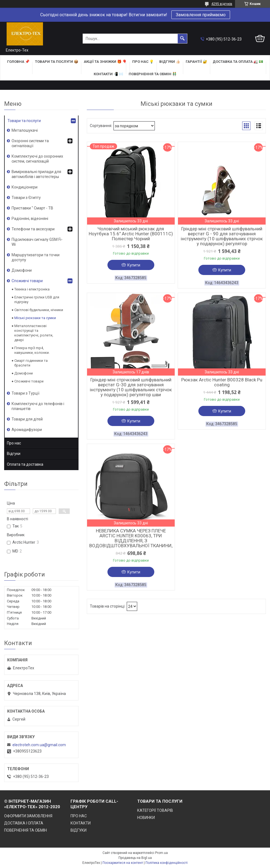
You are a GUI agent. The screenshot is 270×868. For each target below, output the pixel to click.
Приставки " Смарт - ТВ (32, 208)
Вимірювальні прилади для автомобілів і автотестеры (36, 174)
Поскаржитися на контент (123, 863)
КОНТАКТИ (81, 823)
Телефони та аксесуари (33, 229)
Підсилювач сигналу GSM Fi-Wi (37, 242)
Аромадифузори (27, 430)
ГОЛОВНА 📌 (18, 62)
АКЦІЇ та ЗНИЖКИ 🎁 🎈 (105, 62)
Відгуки (14, 454)
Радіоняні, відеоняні (30, 219)
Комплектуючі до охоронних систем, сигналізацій (37, 159)
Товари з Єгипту (26, 198)
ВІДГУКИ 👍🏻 (170, 62)
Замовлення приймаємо (201, 15)
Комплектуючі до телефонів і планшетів (38, 406)
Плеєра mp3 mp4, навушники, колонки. (32, 350)
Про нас (14, 443)
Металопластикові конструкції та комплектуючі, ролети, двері (34, 333)
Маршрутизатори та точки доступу (36, 257)
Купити (134, 265)
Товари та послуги (24, 121)
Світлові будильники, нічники (39, 310)
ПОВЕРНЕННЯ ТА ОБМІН (25, 830)
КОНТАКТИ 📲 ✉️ (108, 74)
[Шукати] (182, 39)
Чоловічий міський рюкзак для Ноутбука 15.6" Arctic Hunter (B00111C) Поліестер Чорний (131, 234)
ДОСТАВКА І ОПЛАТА (24, 823)
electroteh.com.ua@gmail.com (39, 745)
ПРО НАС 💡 (143, 62)
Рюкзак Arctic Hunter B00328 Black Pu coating (222, 382)
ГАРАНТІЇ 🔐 (196, 62)
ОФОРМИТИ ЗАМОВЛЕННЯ (28, 816)
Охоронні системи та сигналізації (30, 143)
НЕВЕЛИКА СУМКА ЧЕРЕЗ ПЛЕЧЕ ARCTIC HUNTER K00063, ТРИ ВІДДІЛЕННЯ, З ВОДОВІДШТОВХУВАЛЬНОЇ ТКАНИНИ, (131, 538)
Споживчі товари (27, 281)
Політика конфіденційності (167, 863)
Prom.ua (161, 853)
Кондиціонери (25, 187)
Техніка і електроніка (32, 289)
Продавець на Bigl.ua (135, 858)
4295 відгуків (222, 4)
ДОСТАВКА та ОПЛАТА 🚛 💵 (238, 62)
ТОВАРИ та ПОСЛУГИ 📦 (57, 62)
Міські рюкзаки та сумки (35, 318)
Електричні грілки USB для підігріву (37, 300)
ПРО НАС (79, 816)
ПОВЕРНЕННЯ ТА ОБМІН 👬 (153, 74)
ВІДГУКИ (79, 830)
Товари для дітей (27, 419)
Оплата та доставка (25, 464)
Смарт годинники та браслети (31, 363)
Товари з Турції (25, 393)
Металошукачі (25, 130)
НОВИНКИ (146, 818)
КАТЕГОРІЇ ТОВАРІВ (155, 810)
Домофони (22, 270)
